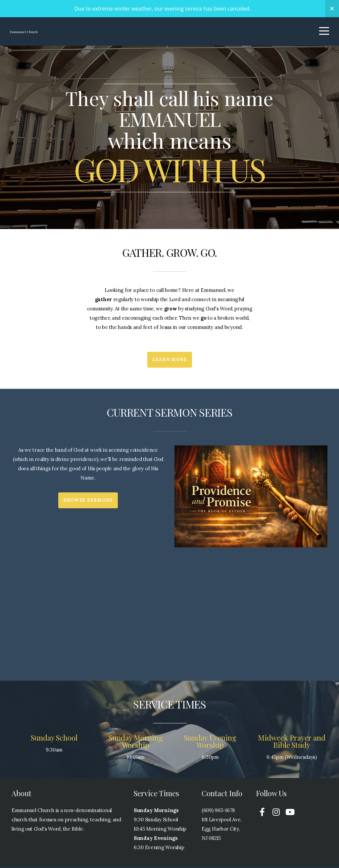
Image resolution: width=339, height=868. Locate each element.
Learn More (170, 361)
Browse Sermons (88, 502)
